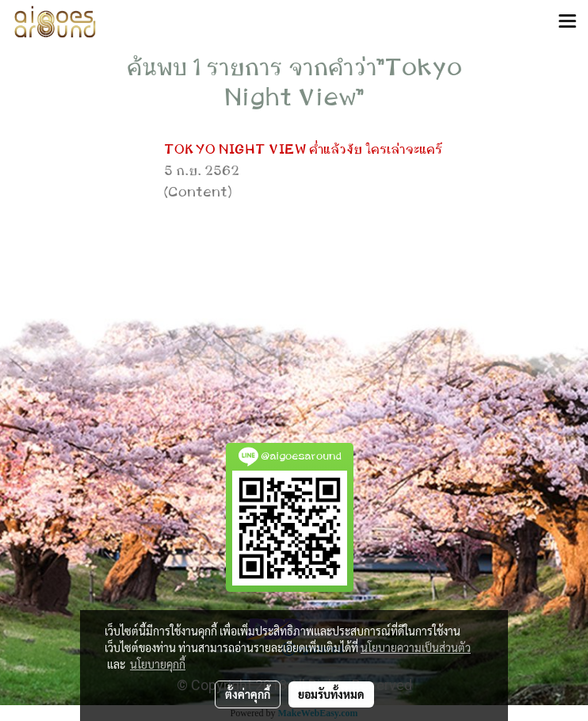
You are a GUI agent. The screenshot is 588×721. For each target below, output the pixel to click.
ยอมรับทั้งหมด (331, 694)
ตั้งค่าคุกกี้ (248, 694)
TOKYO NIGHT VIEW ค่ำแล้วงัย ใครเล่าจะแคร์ (303, 150)
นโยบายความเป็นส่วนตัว (416, 647)
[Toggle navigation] (567, 22)
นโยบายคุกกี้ (158, 664)
